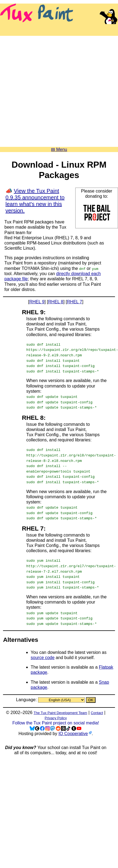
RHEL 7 (75, 302)
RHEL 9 (37, 302)
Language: (27, 696)
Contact (97, 710)
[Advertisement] (51, 89)
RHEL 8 (56, 302)
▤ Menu (59, 149)
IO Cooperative (73, 730)
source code (43, 654)
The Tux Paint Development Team (61, 710)
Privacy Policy (56, 715)
